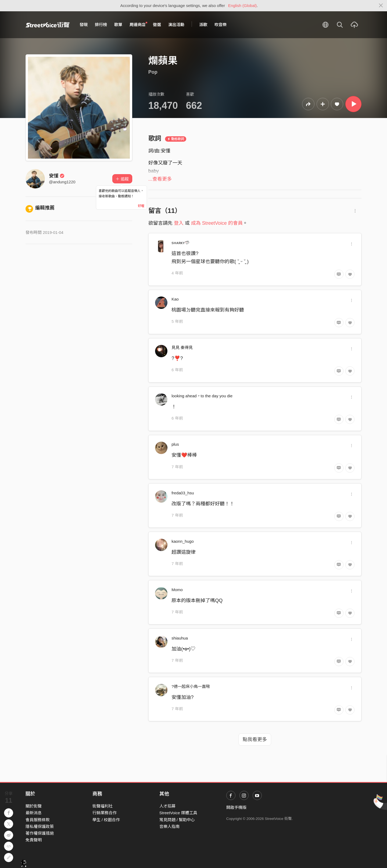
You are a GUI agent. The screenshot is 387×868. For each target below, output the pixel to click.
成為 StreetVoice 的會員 (217, 223)
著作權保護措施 (40, 833)
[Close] (381, 6)
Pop (153, 72)
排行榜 (101, 25)
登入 (179, 223)
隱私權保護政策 (40, 826)
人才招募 (167, 806)
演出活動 (176, 25)
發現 (84, 25)
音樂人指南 (169, 826)
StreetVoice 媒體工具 (178, 813)
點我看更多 (255, 740)
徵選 (157, 25)
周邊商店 (138, 24)
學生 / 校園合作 (106, 820)
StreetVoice (48, 25)
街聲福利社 (103, 806)
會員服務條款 (38, 820)
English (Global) (243, 6)
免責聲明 (34, 840)
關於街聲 (34, 806)
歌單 (118, 25)
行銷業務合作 (105, 813)
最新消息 (34, 813)
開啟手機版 (236, 807)
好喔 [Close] (141, 206)
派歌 (203, 25)
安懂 (57, 176)
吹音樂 (221, 25)
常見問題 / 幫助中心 (177, 820)
